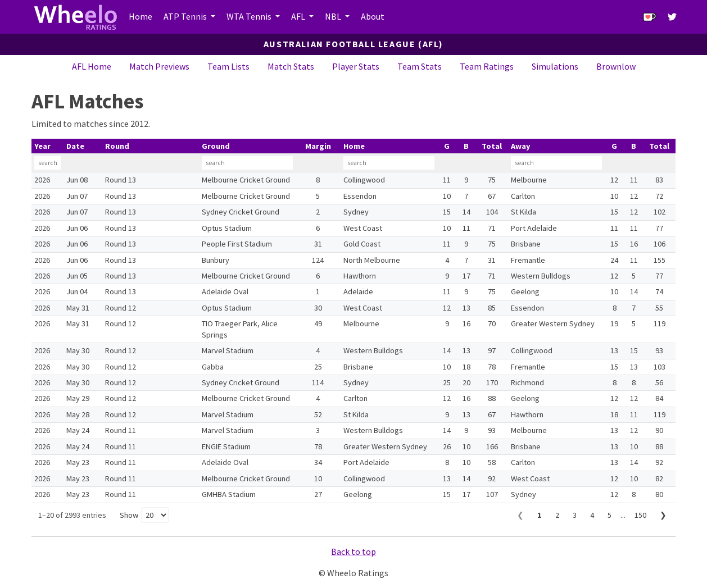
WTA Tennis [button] (250, 16)
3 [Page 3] (575, 515)
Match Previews (159, 66)
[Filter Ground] (247, 163)
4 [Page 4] (592, 515)
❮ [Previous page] (520, 515)
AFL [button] (299, 16)
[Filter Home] (389, 163)
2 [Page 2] (557, 515)
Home (141, 16)
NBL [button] (334, 16)
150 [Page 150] (640, 515)
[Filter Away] (556, 163)
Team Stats (420, 66)
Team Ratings (487, 66)
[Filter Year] (47, 163)
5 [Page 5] (609, 515)
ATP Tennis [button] (186, 16)
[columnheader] (47, 146)
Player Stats (356, 66)
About (373, 16)
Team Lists (228, 66)
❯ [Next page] (663, 515)
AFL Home (92, 66)
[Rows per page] (155, 515)
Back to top (353, 551)
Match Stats (291, 66)
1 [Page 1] (540, 515)
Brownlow (616, 66)
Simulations (555, 66)
